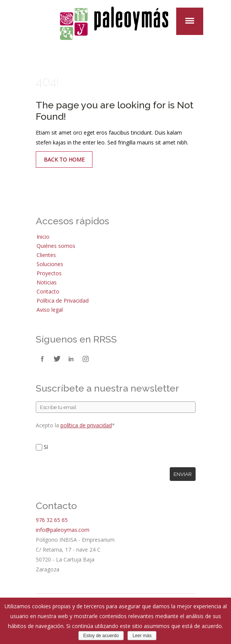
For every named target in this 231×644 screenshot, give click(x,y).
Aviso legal (50, 310)
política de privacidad (86, 425)
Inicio (43, 237)
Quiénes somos (56, 246)
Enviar (183, 474)
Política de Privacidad (63, 301)
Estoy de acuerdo (101, 636)
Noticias (47, 282)
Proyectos (49, 273)
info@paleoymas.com (63, 530)
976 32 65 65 (52, 520)
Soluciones (50, 264)
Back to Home (64, 159)
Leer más (142, 636)
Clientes (46, 255)
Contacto (48, 291)
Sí (46, 447)
